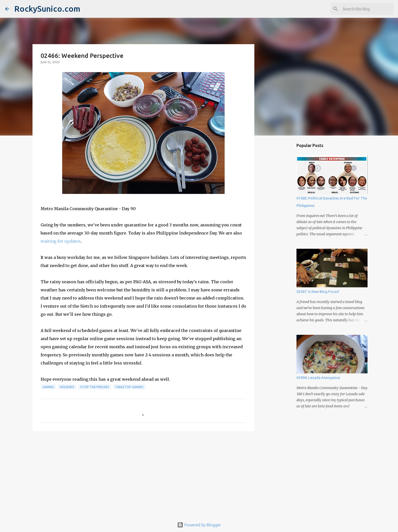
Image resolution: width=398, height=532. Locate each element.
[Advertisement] (143, 474)
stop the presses (95, 387)
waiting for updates (61, 241)
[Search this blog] (367, 9)
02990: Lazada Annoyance (318, 378)
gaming (48, 387)
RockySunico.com (47, 9)
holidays (67, 387)
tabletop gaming (129, 387)
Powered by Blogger (199, 525)
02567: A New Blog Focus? (318, 292)
